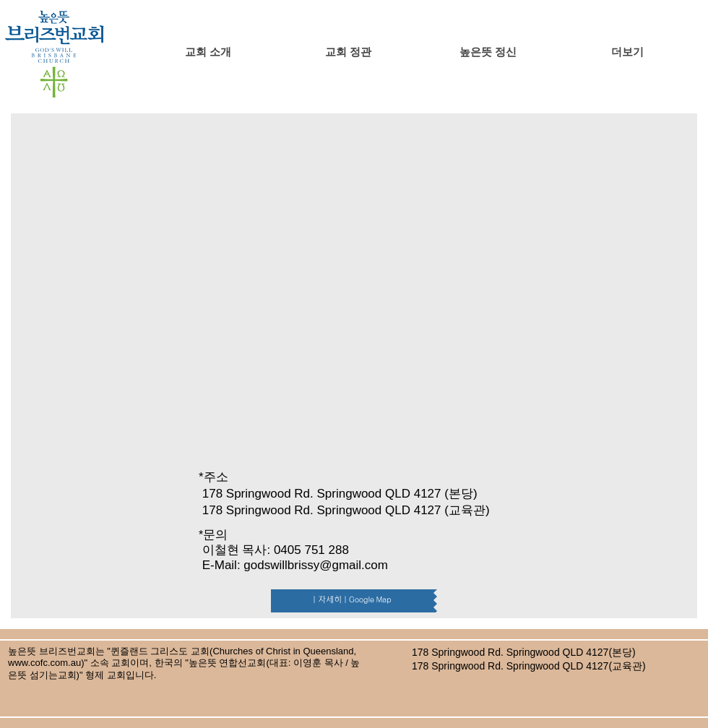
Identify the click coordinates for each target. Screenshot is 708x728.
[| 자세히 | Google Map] (352, 601)
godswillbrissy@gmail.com (316, 565)
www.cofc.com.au (44, 663)
